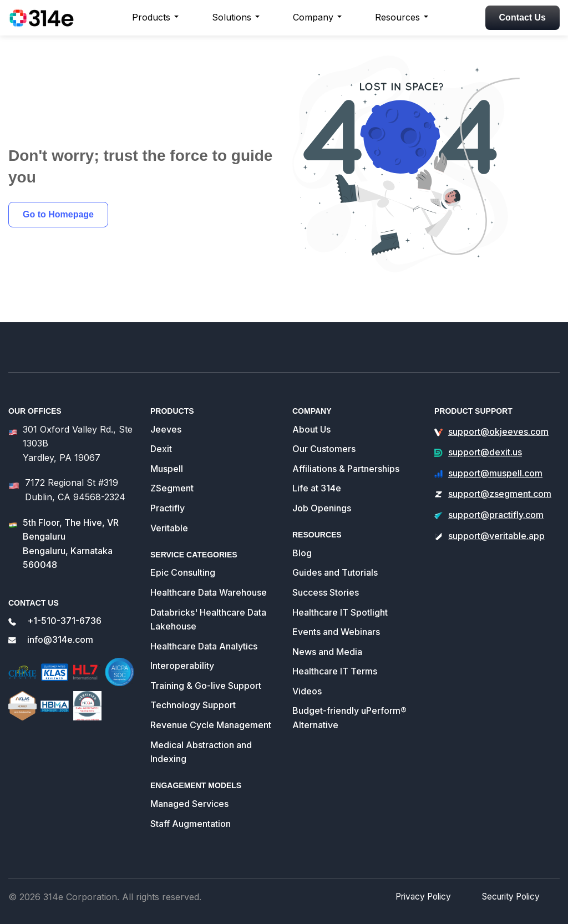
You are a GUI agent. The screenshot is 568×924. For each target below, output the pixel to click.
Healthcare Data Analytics (204, 646)
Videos (307, 691)
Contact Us (523, 17)
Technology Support (193, 705)
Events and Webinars (336, 632)
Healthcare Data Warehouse (209, 592)
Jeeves (166, 429)
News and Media (327, 652)
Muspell (167, 469)
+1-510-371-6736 (64, 621)
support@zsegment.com (500, 494)
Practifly (168, 508)
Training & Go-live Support (206, 686)
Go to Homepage (58, 214)
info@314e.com (60, 639)
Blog (302, 553)
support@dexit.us (485, 452)
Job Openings (322, 508)
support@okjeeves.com (498, 431)
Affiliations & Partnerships (346, 469)
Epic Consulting (183, 572)
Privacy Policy (428, 896)
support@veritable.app (496, 536)
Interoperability (182, 666)
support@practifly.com (496, 515)
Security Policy (513, 896)
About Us (311, 429)
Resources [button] (397, 17)
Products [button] (151, 17)
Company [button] (313, 17)
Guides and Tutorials (335, 572)
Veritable (169, 528)
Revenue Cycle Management (211, 725)
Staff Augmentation (191, 824)
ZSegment (172, 488)
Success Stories (326, 592)
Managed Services (189, 804)
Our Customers (324, 449)
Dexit (161, 449)
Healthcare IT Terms (335, 671)
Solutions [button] (232, 17)
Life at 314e (317, 488)
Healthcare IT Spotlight (340, 612)
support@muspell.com (495, 473)
